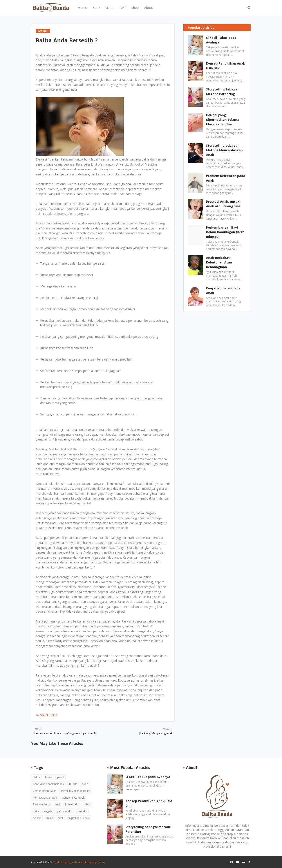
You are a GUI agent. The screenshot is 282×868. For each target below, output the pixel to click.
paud (60, 777)
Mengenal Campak (73, 798)
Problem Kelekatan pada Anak (226, 178)
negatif (48, 811)
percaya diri (65, 811)
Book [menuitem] (96, 7)
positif (37, 818)
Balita (53, 715)
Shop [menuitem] (135, 7)
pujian (49, 818)
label (87, 804)
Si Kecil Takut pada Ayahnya (221, 40)
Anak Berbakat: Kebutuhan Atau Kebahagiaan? (219, 262)
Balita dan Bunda (66, 862)
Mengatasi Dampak (45, 798)
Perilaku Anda (42, 804)
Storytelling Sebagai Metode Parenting (222, 92)
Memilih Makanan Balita (76, 791)
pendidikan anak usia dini (49, 784)
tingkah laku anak (78, 818)
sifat (60, 818)
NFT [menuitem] (123, 7)
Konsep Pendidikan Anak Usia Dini (226, 66)
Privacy (92, 862)
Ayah (85, 784)
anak (58, 804)
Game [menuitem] (110, 7)
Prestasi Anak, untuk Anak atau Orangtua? (223, 204)
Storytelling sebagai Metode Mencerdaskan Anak (224, 150)
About (82, 862)
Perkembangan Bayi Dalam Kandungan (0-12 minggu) (225, 232)
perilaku (82, 811)
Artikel (44, 715)
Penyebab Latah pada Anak (223, 291)
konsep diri (72, 804)
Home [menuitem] (82, 7)
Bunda (73, 784)
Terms (101, 862)
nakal (36, 811)
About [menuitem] (149, 7)
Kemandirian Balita (45, 791)
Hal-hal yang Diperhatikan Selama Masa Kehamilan (223, 120)
